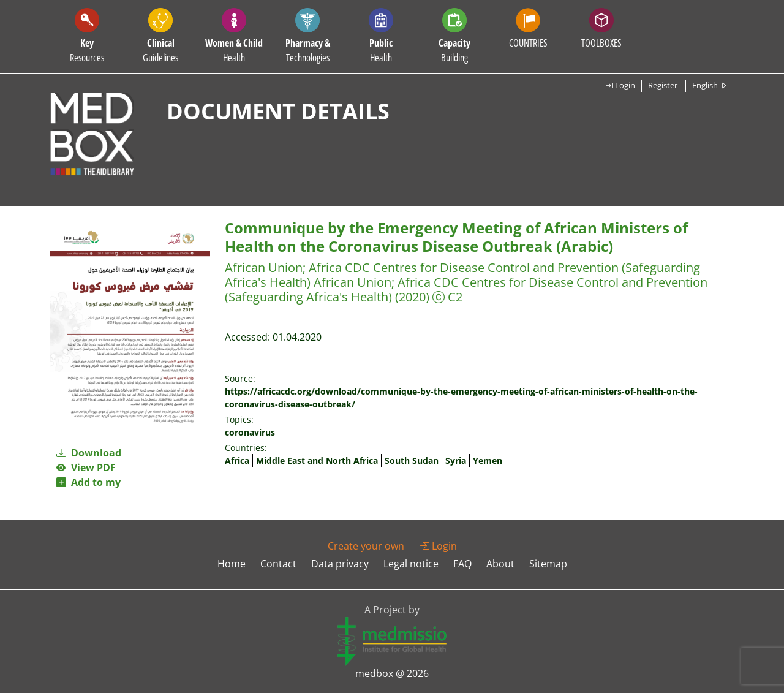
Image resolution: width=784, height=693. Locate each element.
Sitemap (548, 564)
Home (232, 564)
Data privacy (340, 564)
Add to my (89, 482)
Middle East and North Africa (317, 460)
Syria (456, 460)
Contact (278, 564)
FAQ (462, 564)
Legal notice (411, 564)
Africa (237, 460)
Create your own (366, 546)
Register (663, 85)
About (500, 564)
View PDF (86, 468)
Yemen (488, 460)
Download (89, 453)
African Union (264, 267)
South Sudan (412, 460)
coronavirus (250, 432)
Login (620, 85)
